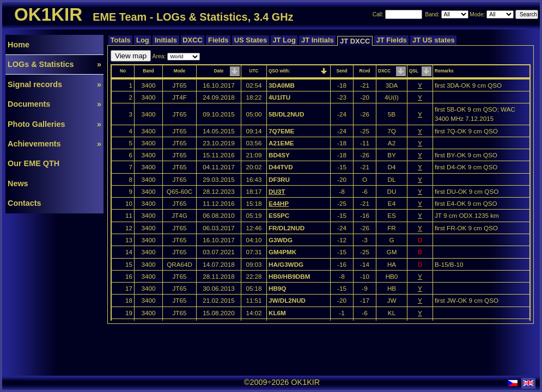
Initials (166, 40)
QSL (414, 71)
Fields (218, 40)
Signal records (54, 84)
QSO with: (279, 71)
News (18, 183)
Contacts (25, 203)
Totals (120, 40)
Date (219, 71)
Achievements (54, 144)
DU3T (277, 191)
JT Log (284, 40)
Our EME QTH (34, 163)
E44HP (279, 203)
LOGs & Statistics (54, 64)
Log (142, 40)
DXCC (193, 40)
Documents (54, 104)
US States (251, 40)
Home (19, 45)
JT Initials (317, 40)
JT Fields (391, 40)
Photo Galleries (54, 124)
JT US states (433, 40)
